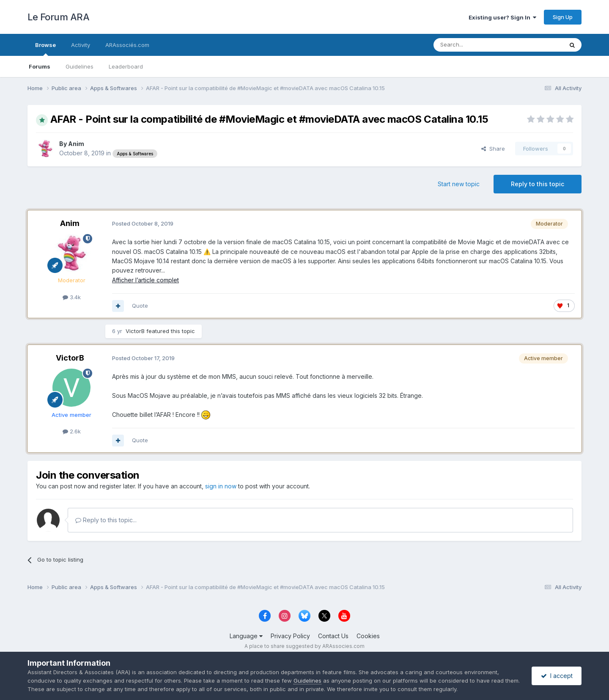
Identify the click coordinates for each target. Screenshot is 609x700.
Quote (140, 306)
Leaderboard (126, 66)
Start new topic (459, 184)
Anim (76, 144)
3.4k (72, 297)
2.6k (72, 431)
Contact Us (333, 636)
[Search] (477, 45)
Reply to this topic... (106, 520)
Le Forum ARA (58, 17)
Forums (40, 66)
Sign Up (563, 17)
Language (246, 636)
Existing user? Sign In (502, 17)
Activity (81, 45)
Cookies (368, 636)
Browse (45, 49)
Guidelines (80, 66)
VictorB (135, 331)
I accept (557, 676)
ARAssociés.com (127, 45)
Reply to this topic (538, 184)
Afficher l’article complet (145, 280)
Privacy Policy (290, 636)
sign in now (221, 486)
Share (493, 149)
